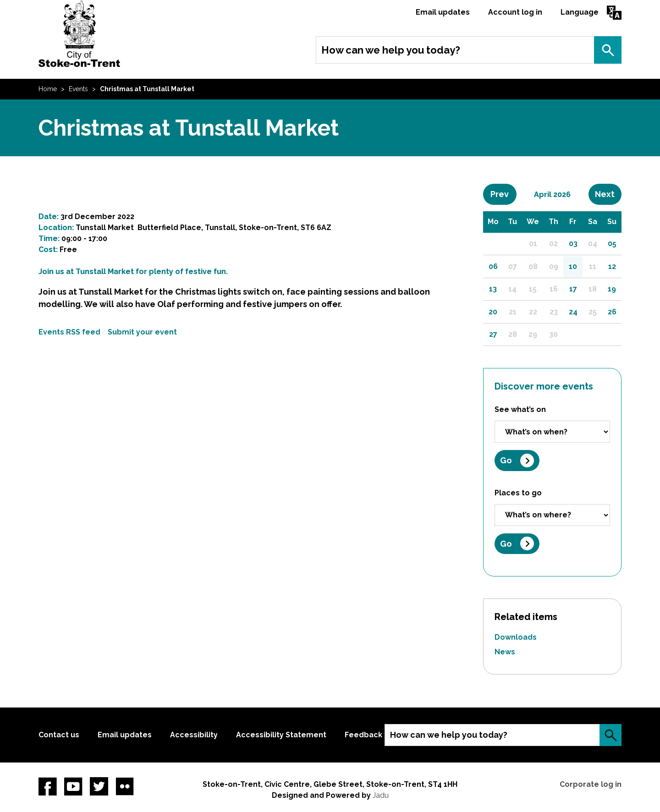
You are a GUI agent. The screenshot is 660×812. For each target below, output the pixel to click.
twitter (99, 786)
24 (573, 312)
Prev (503, 194)
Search (608, 50)
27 (493, 334)
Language (580, 12)
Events (78, 89)
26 (612, 312)
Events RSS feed (69, 332)
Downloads (516, 637)
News (505, 652)
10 (573, 266)
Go (506, 460)
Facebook (48, 786)
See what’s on (520, 409)
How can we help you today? (391, 50)
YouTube (73, 786)
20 (493, 312)
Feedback (363, 735)
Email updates (443, 12)
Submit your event (142, 332)
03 (573, 244)
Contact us (59, 735)
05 (612, 244)
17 (573, 289)
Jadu (381, 795)
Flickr (125, 786)
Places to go (518, 493)
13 (493, 289)
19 (612, 289)
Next (608, 194)
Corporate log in (591, 784)
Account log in (515, 12)
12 (612, 266)
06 (493, 266)
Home (48, 89)
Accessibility (194, 735)
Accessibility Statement (281, 735)
